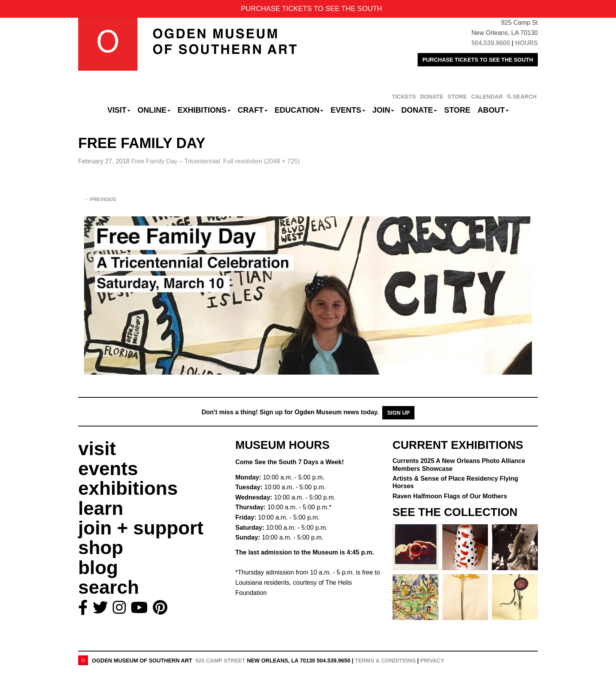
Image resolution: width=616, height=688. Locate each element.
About (493, 110)
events (108, 469)
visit (97, 449)
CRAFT (253, 110)
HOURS (526, 43)
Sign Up (398, 413)
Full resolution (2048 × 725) (261, 161)
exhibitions (128, 488)
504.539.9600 (491, 43)
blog (98, 568)
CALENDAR (487, 97)
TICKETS (404, 97)
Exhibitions (204, 110)
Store (457, 110)
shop (101, 548)
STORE (457, 97)
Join (383, 110)
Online (154, 110)
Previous (100, 199)
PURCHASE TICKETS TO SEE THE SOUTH (478, 60)
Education (299, 110)
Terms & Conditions (385, 661)
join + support (141, 528)
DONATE (432, 97)
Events (348, 110)
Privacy (432, 661)
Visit (119, 110)
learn (101, 508)
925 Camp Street (220, 661)
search (109, 587)
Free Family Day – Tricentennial (176, 161)
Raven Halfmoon (450, 496)
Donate (419, 110)
